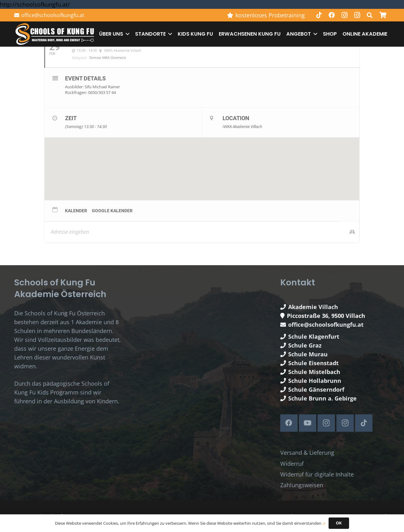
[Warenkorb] (383, 15)
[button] (370, 15)
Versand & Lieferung (307, 453)
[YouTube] (308, 423)
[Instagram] (344, 15)
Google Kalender (112, 211)
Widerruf (292, 464)
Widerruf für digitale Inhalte (317, 474)
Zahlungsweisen (302, 485)
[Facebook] (332, 15)
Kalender (76, 211)
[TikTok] (319, 15)
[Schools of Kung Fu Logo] (55, 34)
